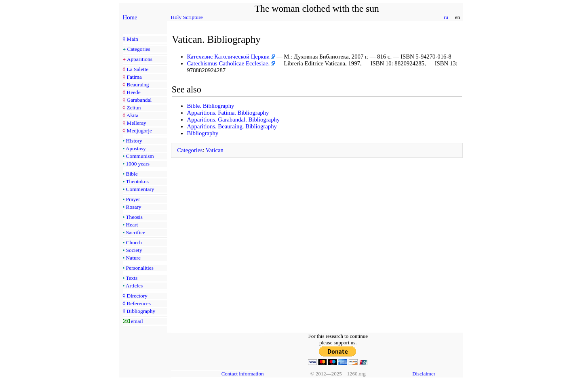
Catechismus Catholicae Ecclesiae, (229, 63)
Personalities (140, 268)
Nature (133, 258)
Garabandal (139, 100)
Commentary (140, 189)
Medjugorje (139, 131)
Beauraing (138, 85)
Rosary (134, 207)
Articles (134, 286)
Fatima (134, 77)
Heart (132, 225)
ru (446, 17)
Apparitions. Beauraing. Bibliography (232, 126)
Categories (139, 49)
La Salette (137, 69)
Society (134, 250)
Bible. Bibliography (211, 106)
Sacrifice (136, 232)
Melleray (136, 123)
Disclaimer (424, 374)
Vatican (215, 150)
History (134, 141)
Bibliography (141, 311)
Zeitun (134, 108)
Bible (132, 174)
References (138, 303)
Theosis (134, 217)
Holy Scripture (187, 17)
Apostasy (136, 148)
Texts (132, 278)
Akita (133, 115)
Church (134, 242)
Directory (137, 296)
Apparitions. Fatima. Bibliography (228, 113)
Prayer (133, 199)
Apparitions (140, 59)
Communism (140, 156)
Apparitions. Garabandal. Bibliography (234, 119)
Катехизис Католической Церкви (229, 57)
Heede (133, 92)
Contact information (243, 374)
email (137, 321)
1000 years (138, 164)
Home (130, 17)
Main (132, 39)
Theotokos (137, 181)
